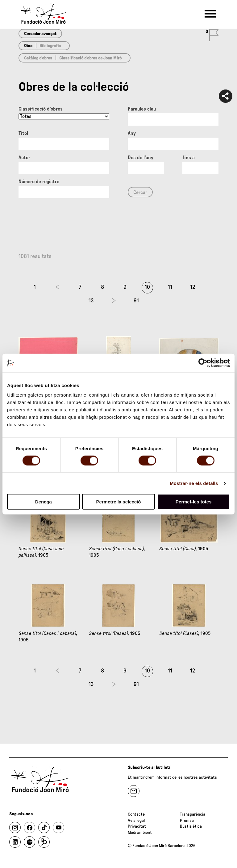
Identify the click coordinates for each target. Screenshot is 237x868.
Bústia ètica (191, 826)
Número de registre (39, 182)
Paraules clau (142, 109)
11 (170, 287)
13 (91, 301)
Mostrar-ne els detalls (194, 483)
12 (193, 287)
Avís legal (136, 821)
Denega (44, 502)
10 (147, 287)
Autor (24, 158)
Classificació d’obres (41, 109)
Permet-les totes (194, 502)
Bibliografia (50, 46)
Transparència (193, 814)
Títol (23, 133)
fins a (189, 158)
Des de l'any (141, 158)
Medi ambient (140, 833)
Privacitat (137, 826)
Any (132, 133)
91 (136, 301)
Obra (28, 46)
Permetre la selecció (118, 502)
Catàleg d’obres (38, 58)
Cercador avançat (40, 34)
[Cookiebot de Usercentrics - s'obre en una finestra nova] (203, 363)
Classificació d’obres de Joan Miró (90, 58)
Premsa (187, 821)
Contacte (136, 814)
